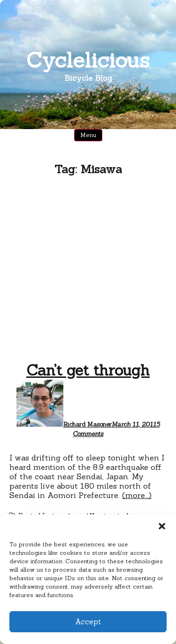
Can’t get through (88, 370)
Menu (88, 135)
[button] (162, 526)
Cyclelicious (88, 60)
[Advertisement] (88, 271)
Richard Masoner (88, 425)
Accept (88, 622)
